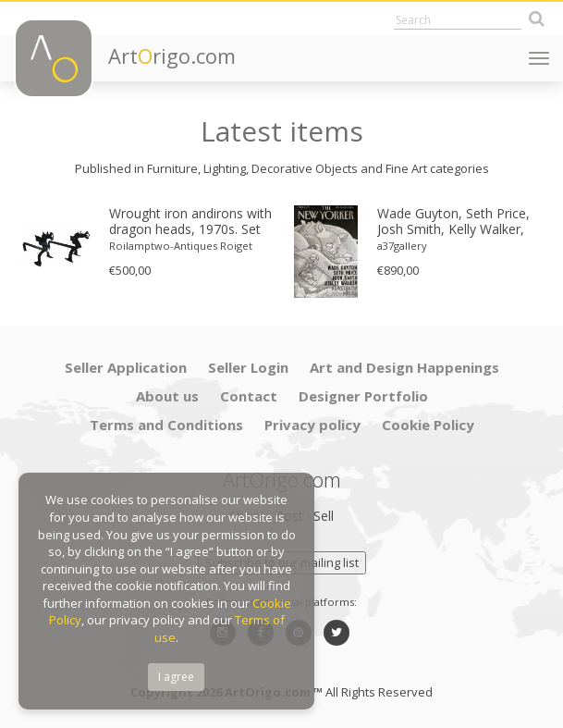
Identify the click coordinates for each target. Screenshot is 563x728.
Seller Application (126, 367)
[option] (148, 242)
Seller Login (248, 367)
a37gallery (402, 246)
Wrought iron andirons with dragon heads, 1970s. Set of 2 (190, 222)
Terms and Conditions (166, 425)
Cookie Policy (428, 425)
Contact (249, 396)
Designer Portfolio (363, 396)
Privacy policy (312, 425)
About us (167, 396)
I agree (176, 677)
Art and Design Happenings (404, 367)
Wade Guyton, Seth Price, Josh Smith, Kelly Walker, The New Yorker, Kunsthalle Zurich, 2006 (460, 222)
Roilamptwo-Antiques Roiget (181, 246)
